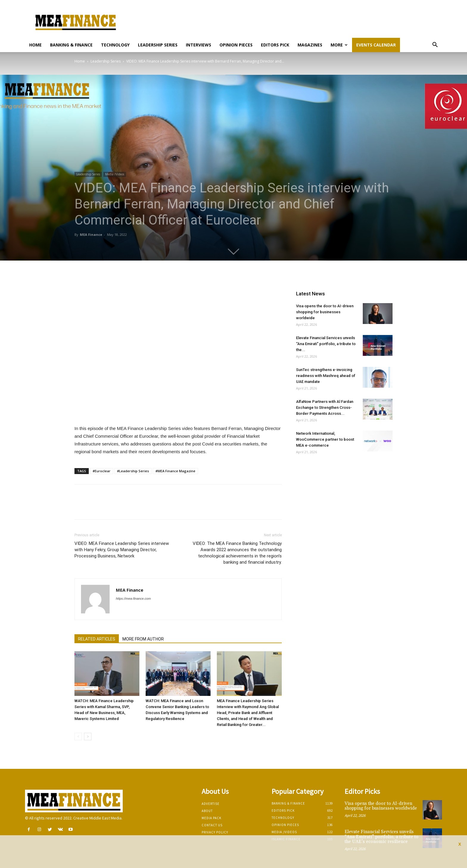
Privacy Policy (215, 832)
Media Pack (211, 818)
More (339, 45)
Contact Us (212, 825)
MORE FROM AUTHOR (143, 639)
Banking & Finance (71, 45)
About (207, 811)
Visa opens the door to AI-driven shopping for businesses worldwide (325, 312)
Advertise (211, 804)
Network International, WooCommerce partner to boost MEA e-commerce (325, 439)
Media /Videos (115, 174)
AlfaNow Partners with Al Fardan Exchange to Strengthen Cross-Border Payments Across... (325, 407)
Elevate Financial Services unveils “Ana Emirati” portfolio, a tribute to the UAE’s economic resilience (382, 837)
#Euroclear (102, 471)
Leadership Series (158, 45)
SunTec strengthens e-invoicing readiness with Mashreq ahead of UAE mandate (326, 376)
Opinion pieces (236, 45)
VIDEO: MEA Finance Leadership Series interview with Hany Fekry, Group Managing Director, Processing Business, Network (122, 550)
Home (35, 45)
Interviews (199, 45)
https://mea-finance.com (133, 599)
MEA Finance (91, 234)
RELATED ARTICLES (97, 639)
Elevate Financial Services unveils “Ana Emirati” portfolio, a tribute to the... (326, 344)
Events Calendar (376, 45)
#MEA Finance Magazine (175, 471)
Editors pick (275, 45)
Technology (115, 45)
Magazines (310, 45)
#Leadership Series (133, 471)
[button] (435, 45)
